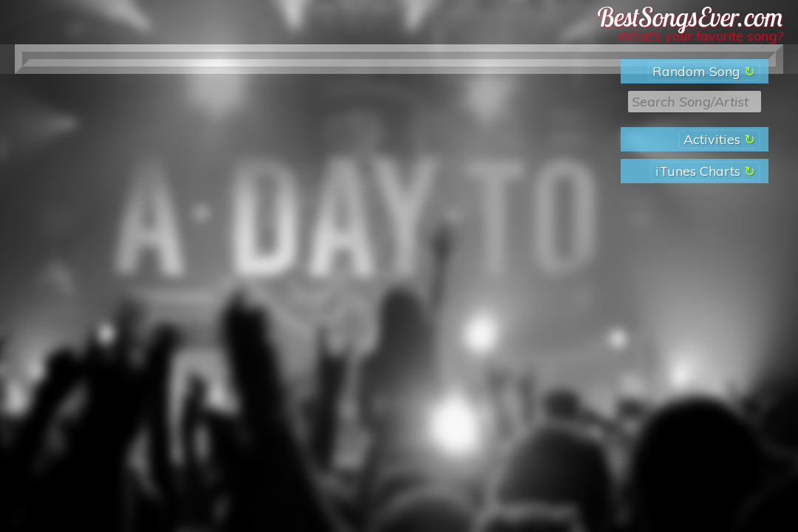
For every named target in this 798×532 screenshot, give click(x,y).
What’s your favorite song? (700, 36)
